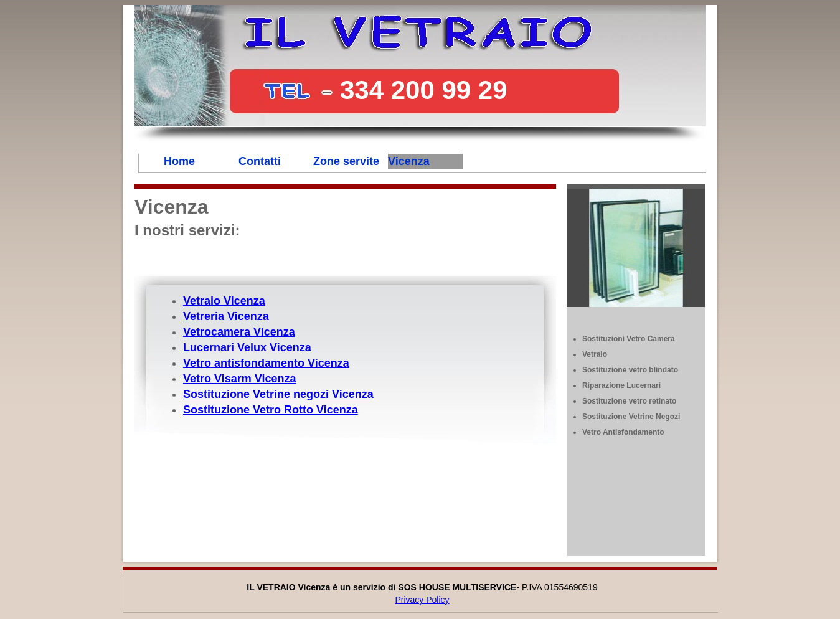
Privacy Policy (422, 600)
